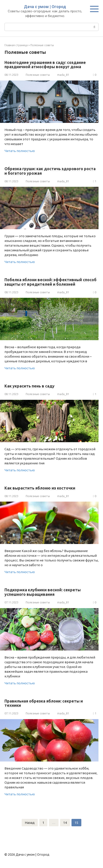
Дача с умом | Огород (45, 7)
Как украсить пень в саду (29, 386)
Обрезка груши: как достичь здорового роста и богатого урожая (50, 171)
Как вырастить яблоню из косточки (40, 488)
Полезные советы (42, 45)
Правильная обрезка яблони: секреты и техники (44, 703)
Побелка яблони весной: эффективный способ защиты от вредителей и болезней (50, 282)
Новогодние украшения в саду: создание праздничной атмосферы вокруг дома (45, 65)
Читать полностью (20, 151)
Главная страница (16, 45)
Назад (30, 823)
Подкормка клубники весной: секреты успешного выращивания (43, 592)
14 (65, 823)
